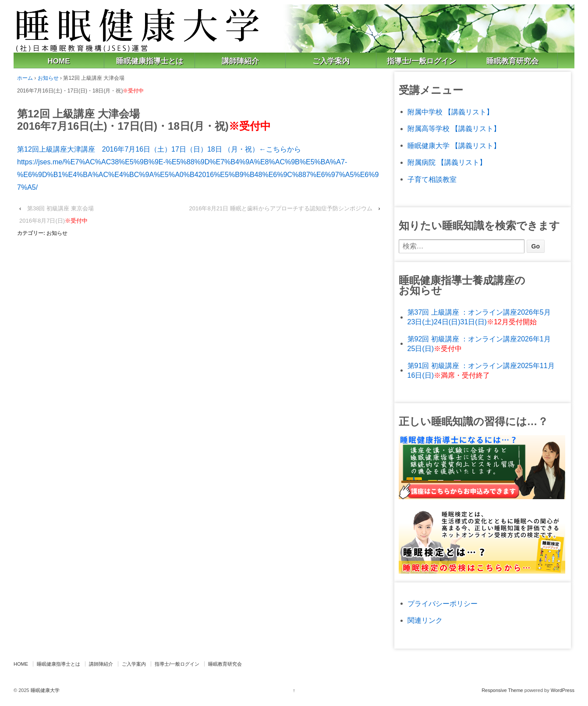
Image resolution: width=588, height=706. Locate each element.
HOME (59, 61)
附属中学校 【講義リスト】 (450, 112)
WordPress (563, 690)
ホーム (25, 78)
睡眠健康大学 (44, 690)
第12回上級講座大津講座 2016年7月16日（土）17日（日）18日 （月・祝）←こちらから (159, 149)
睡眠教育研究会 (512, 61)
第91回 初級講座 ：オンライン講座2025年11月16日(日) (481, 371)
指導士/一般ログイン (422, 61)
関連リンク (425, 620)
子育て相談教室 (432, 179)
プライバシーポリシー (443, 604)
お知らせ (48, 78)
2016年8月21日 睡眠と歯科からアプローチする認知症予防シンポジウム (281, 208)
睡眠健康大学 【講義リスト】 (454, 146)
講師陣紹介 (240, 61)
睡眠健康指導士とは (150, 61)
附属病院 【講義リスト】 (447, 162)
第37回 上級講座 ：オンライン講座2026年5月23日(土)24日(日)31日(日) (479, 317)
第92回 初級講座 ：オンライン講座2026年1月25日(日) (479, 344)
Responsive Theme (502, 690)
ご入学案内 (331, 61)
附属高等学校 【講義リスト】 (454, 129)
